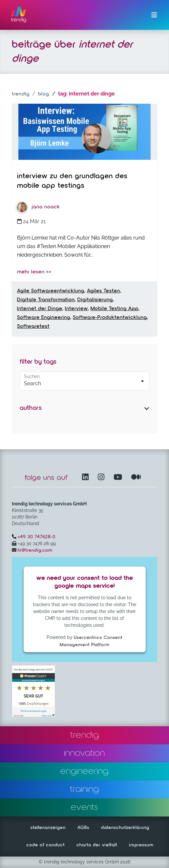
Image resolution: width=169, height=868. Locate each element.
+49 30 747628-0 (37, 537)
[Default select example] (84, 381)
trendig (21, 94)
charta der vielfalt (97, 845)
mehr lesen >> (34, 272)
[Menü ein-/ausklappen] (154, 15)
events (84, 807)
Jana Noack (39, 207)
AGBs (83, 828)
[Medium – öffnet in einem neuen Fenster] (136, 478)
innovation (84, 753)
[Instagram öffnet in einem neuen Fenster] (102, 478)
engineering (84, 771)
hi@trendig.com (35, 550)
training (84, 789)
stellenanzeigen (48, 828)
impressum (141, 845)
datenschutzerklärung (125, 828)
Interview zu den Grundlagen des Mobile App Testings (72, 181)
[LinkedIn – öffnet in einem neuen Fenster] (87, 478)
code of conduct (45, 845)
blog (44, 94)
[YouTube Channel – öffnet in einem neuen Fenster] (119, 478)
